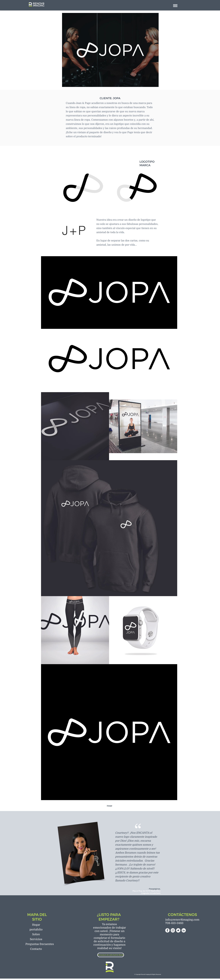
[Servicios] (36, 939)
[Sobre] (36, 934)
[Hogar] (36, 925)
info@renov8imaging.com (182, 920)
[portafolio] (36, 929)
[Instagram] (173, 930)
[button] (175, 6)
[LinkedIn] (184, 930)
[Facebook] (167, 930)
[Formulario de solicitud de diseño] (111, 955)
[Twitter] (178, 930)
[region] (83, 188)
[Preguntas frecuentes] (40, 944)
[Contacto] (36, 949)
